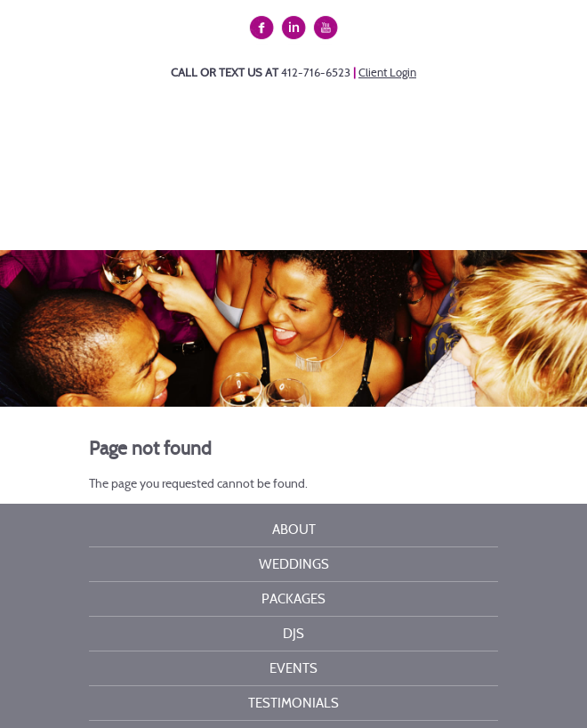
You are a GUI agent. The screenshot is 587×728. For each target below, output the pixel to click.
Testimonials (293, 703)
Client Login (387, 73)
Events (293, 668)
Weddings (294, 564)
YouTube (326, 28)
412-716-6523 (316, 73)
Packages (293, 599)
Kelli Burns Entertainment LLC (318, 164)
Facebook (264, 28)
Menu (293, 214)
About (294, 530)
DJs (293, 634)
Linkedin (296, 28)
